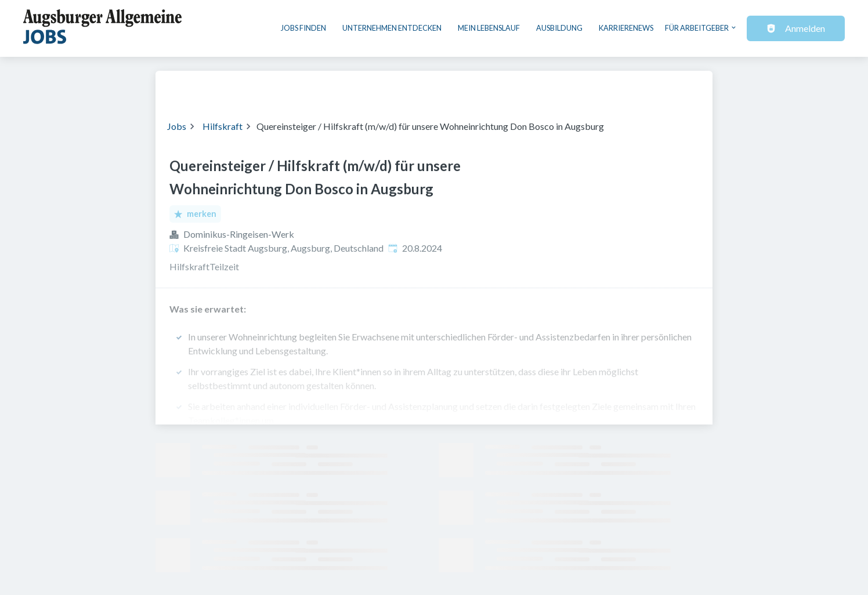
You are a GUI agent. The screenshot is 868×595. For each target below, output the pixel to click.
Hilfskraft (223, 126)
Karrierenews (626, 28)
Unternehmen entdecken (392, 28)
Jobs (177, 126)
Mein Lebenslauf (489, 28)
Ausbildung (559, 28)
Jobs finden (303, 28)
